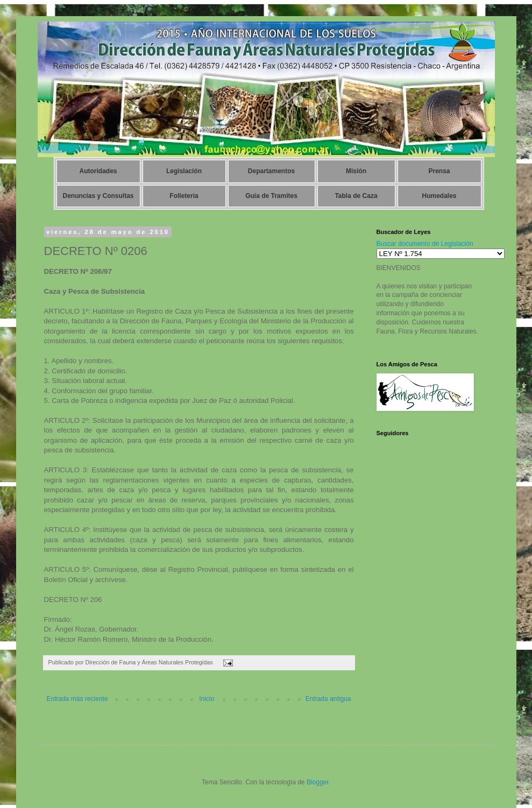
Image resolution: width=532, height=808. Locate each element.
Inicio (207, 699)
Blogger (318, 782)
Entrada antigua (328, 699)
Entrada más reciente (77, 699)
